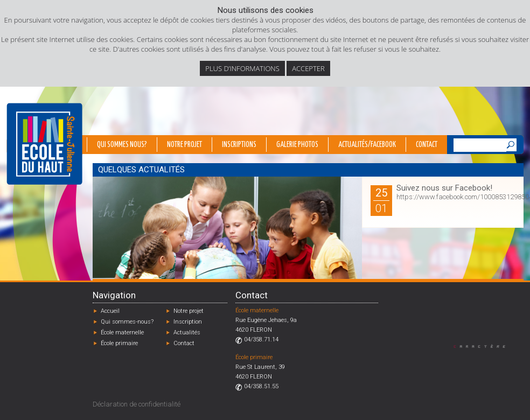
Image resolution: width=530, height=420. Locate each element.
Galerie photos (297, 145)
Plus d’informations (242, 68)
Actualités (187, 332)
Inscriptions (239, 145)
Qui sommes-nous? (127, 322)
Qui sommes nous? (122, 145)
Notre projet (184, 145)
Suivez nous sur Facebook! (444, 188)
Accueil (110, 311)
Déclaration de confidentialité (137, 404)
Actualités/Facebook (367, 145)
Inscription (188, 322)
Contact (427, 145)
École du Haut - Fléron (44, 144)
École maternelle (122, 332)
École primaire (119, 343)
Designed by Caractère (484, 346)
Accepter (308, 68)
